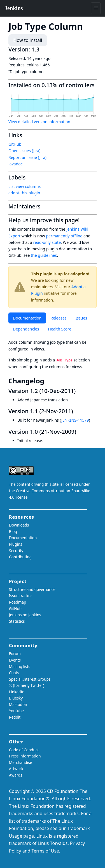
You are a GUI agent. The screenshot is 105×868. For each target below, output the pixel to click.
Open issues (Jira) (24, 151)
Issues (81, 318)
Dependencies (26, 329)
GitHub (15, 144)
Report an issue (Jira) (27, 157)
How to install (28, 40)
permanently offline (64, 236)
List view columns (25, 186)
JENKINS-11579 (75, 420)
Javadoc (15, 164)
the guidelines (44, 255)
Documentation (27, 318)
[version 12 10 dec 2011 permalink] (79, 391)
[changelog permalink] (48, 381)
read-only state (47, 242)
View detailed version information (39, 122)
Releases (58, 318)
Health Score (60, 329)
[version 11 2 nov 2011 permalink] (76, 411)
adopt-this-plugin (24, 193)
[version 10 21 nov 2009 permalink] (80, 432)
